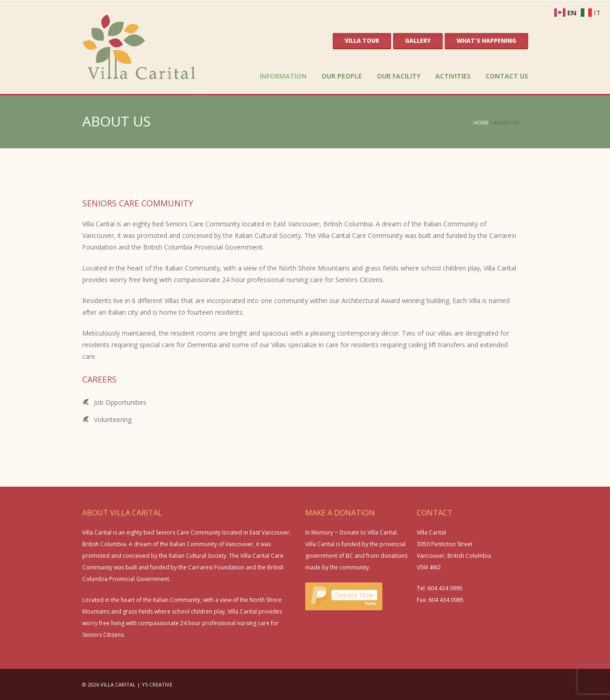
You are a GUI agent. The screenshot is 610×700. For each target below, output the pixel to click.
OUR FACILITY (399, 76)
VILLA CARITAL (118, 684)
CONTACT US (507, 76)
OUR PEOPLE (342, 76)
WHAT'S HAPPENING (486, 41)
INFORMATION (283, 76)
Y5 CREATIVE (157, 684)
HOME (481, 122)
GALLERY (418, 41)
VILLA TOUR (362, 41)
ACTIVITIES (453, 76)
